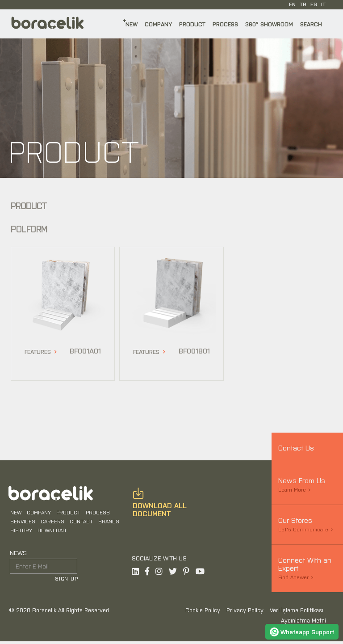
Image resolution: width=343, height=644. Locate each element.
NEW (132, 24)
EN (292, 4)
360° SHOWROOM (269, 24)
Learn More (292, 489)
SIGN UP (67, 580)
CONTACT (80, 523)
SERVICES (22, 523)
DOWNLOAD (51, 532)
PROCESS (225, 24)
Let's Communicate (303, 529)
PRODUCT (192, 24)
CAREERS (52, 523)
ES (314, 4)
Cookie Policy (204, 613)
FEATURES (38, 351)
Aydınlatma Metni (303, 623)
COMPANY (158, 24)
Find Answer (293, 577)
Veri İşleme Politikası (297, 613)
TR (303, 4)
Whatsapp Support (302, 631)
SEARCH (311, 24)
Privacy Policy (246, 613)
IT (323, 4)
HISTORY (20, 532)
